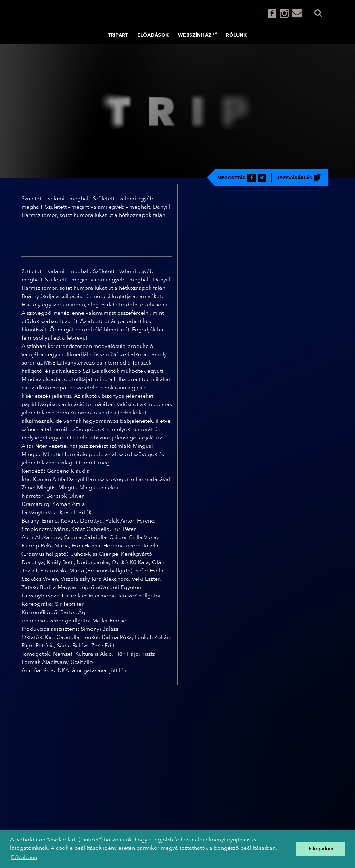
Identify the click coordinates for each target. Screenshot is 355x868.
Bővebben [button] (24, 857)
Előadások (153, 35)
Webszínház (197, 35)
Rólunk (237, 35)
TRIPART (118, 35)
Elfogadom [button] (321, 849)
